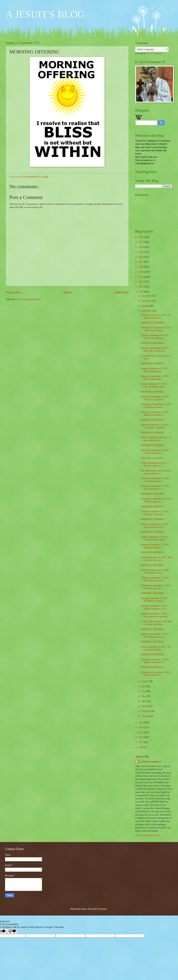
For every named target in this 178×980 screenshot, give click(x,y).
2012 (141, 732)
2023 (141, 252)
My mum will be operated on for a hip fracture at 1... (156, 472)
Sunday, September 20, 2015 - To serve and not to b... (156, 439)
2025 (141, 242)
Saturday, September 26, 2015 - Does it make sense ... (155, 378)
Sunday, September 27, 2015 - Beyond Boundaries (155, 370)
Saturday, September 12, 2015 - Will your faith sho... (155, 546)
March (145, 706)
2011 (141, 737)
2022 (141, 257)
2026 (141, 237)
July (144, 686)
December (147, 296)
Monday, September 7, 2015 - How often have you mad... (155, 615)
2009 (141, 747)
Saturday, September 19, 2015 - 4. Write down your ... (155, 452)
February (146, 711)
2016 (141, 287)
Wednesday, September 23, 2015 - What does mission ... (156, 406)
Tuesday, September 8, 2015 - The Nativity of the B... (155, 600)
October (146, 306)
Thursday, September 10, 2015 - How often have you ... (156, 579)
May (144, 696)
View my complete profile (147, 835)
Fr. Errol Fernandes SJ (150, 762)
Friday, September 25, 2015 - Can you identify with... (154, 385)
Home (68, 292)
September (147, 311)
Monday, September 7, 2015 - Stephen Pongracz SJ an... (155, 607)
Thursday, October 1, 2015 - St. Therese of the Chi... (155, 316)
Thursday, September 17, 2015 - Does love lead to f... (156, 487)
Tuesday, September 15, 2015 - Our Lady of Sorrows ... (155, 513)
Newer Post (13, 292)
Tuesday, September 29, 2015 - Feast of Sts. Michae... (155, 337)
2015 (141, 292)
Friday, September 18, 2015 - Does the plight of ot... (154, 464)
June (144, 691)
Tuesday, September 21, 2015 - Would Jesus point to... (155, 414)
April (144, 701)
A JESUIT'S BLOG (45, 14)
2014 (141, 723)
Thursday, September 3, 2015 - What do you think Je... (155, 661)
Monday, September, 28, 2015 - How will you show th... (155, 349)
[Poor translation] (12, 931)
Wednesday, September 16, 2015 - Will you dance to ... (156, 500)
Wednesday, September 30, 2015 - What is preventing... (156, 329)
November (147, 301)
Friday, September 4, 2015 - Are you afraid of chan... (156, 648)
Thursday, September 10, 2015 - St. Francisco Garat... (156, 572)
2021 (141, 262)
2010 (141, 742)
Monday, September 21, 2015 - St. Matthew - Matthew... (155, 426)
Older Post (122, 292)
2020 (141, 267)
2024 (141, 247)
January (145, 716)
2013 (141, 727)
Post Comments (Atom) (30, 299)
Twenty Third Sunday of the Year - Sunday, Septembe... (156, 623)
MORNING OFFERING (152, 323)
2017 (141, 282)
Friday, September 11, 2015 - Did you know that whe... (156, 559)
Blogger (103, 909)
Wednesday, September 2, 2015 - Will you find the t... (156, 674)
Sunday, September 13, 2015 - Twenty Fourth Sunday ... (155, 538)
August (145, 681)
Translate (154, 54)
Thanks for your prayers (152, 458)
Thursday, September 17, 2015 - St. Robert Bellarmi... (156, 480)
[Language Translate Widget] (152, 49)
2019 (141, 272)
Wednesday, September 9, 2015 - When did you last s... (156, 587)
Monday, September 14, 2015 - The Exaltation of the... (155, 526)
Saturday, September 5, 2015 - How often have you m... (155, 636)
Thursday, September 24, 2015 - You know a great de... (156, 398)
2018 (141, 277)
